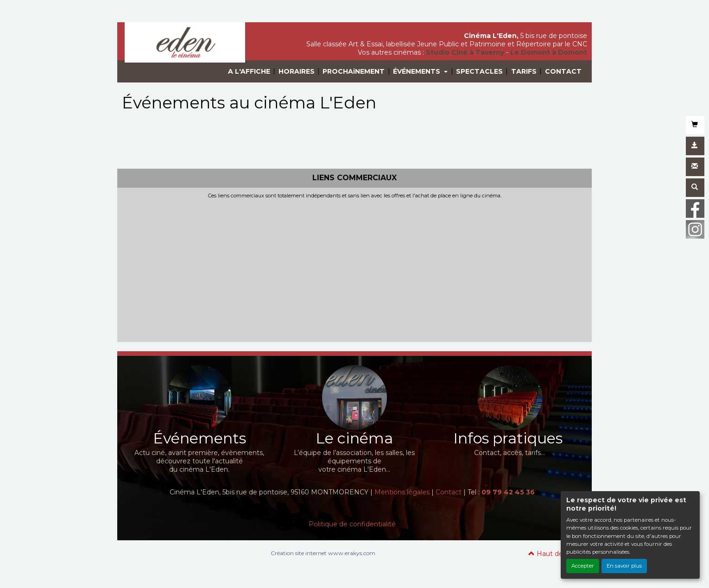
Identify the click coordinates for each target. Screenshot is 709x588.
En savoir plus (624, 566)
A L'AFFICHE (249, 71)
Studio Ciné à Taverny (465, 52)
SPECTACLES (479, 71)
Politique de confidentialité (352, 524)
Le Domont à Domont (549, 52)
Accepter (583, 566)
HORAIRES (297, 71)
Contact (449, 492)
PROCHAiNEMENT (354, 71)
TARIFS (524, 71)
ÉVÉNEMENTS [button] (418, 71)
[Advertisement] (354, 268)
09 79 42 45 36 (508, 492)
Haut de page (555, 554)
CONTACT (563, 71)
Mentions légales (402, 492)
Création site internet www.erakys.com (323, 553)
